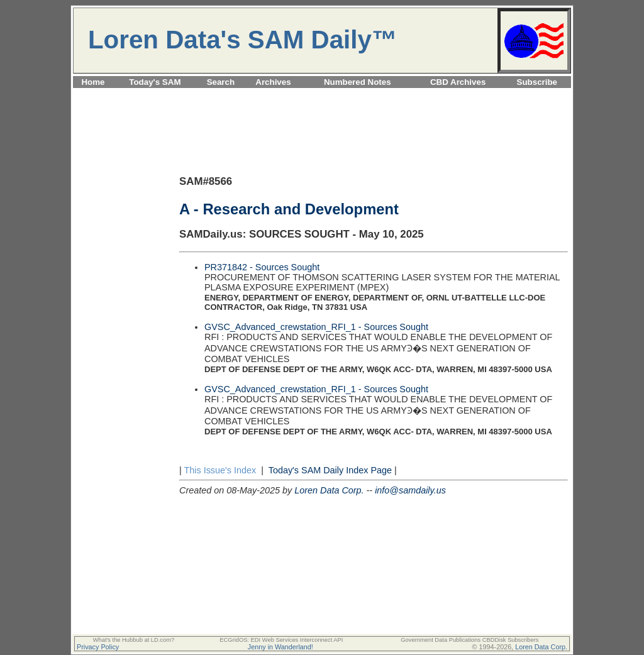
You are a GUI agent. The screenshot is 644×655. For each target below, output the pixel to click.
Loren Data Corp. (329, 490)
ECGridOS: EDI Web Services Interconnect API (281, 640)
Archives (273, 82)
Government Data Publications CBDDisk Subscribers (469, 640)
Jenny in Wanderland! (280, 647)
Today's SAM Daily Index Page (330, 470)
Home (93, 82)
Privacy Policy (98, 647)
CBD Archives (458, 82)
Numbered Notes (358, 82)
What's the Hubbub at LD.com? (134, 640)
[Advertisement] (322, 95)
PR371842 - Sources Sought (262, 267)
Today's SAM (155, 82)
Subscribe (537, 82)
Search (221, 82)
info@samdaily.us (410, 490)
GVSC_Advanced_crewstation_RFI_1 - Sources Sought (316, 327)
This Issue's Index (220, 470)
